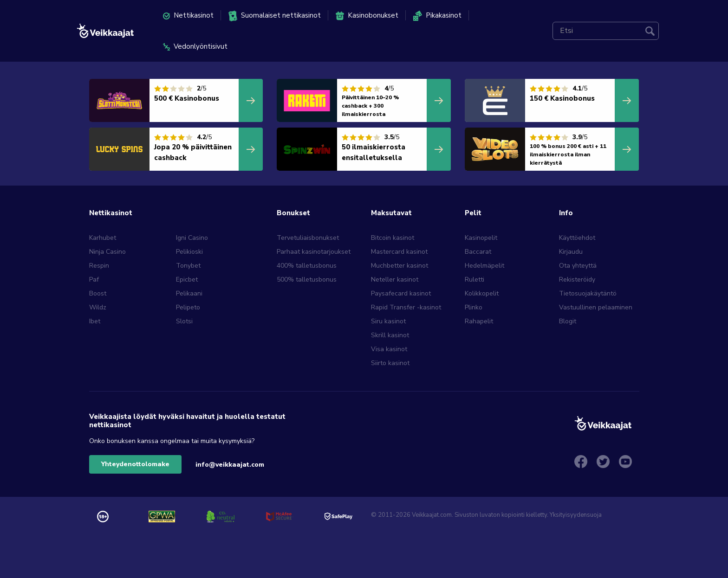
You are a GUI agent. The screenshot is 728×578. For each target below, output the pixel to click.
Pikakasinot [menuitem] (437, 16)
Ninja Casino (107, 252)
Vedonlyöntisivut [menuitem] (195, 46)
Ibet (95, 321)
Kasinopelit (481, 238)
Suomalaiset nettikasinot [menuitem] (275, 16)
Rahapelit (479, 321)
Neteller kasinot (395, 279)
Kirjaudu (571, 252)
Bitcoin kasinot (393, 238)
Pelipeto (188, 307)
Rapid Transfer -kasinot (406, 307)
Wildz (98, 307)
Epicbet (187, 279)
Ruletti (474, 279)
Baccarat (478, 252)
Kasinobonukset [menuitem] (367, 16)
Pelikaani (189, 293)
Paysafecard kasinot (401, 293)
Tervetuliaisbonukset (308, 238)
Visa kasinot (389, 349)
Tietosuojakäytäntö (588, 293)
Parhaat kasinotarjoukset (314, 252)
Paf (94, 279)
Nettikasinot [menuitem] (188, 15)
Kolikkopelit (482, 293)
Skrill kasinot (390, 335)
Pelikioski (189, 252)
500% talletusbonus (307, 279)
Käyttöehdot (577, 238)
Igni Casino (192, 238)
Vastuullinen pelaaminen (596, 307)
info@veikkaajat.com (230, 465)
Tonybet (188, 266)
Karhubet (103, 238)
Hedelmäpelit (484, 266)
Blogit (568, 321)
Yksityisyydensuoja (576, 515)
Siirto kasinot (390, 363)
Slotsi (184, 321)
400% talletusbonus (307, 266)
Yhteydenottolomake (135, 464)
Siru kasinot (388, 321)
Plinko (474, 307)
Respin (99, 266)
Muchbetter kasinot (400, 266)
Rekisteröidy (577, 279)
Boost (98, 293)
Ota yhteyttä (578, 266)
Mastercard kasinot (399, 252)
